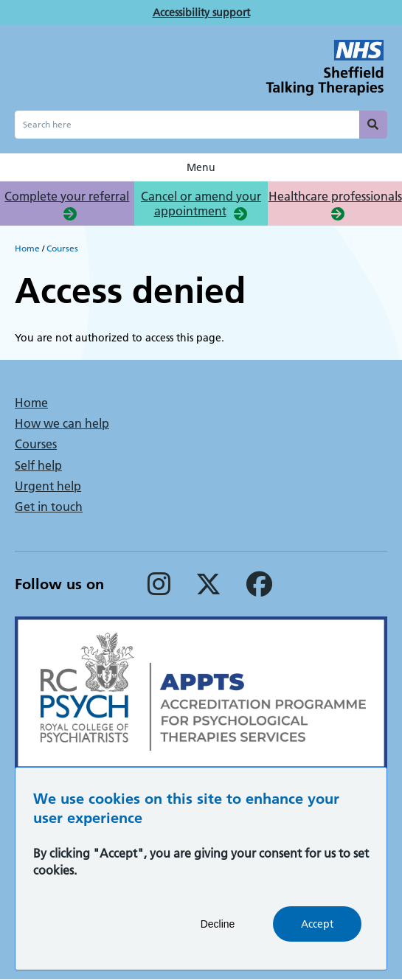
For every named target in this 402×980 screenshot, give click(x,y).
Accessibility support (201, 13)
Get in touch (49, 507)
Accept (317, 936)
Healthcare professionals (335, 196)
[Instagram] (159, 590)
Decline (218, 936)
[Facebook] (259, 590)
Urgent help (48, 486)
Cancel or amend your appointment (201, 204)
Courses (62, 248)
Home (27, 248)
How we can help (62, 423)
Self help (38, 465)
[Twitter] (208, 590)
